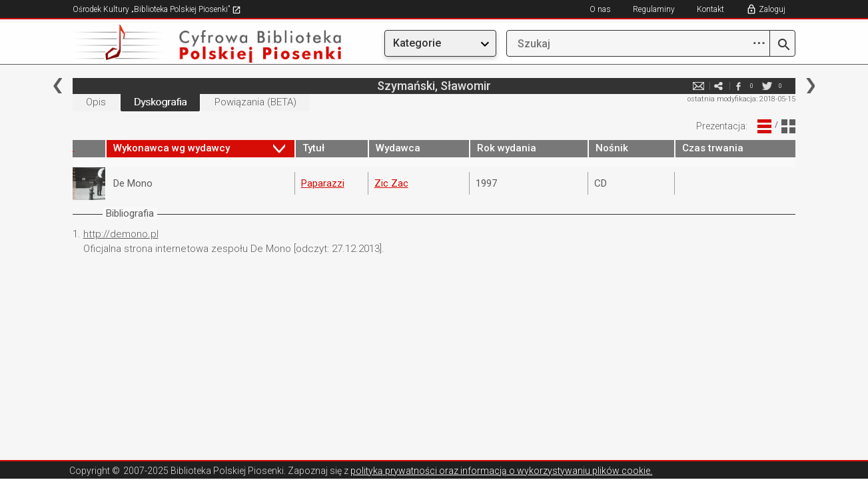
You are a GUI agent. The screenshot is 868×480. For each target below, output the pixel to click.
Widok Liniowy (764, 126)
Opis (96, 102)
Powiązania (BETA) (255, 102)
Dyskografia (160, 102)
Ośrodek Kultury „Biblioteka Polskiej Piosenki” (157, 9)
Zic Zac (391, 183)
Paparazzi (323, 183)
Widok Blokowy (788, 126)
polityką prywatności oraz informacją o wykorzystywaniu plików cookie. (501, 471)
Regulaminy (654, 9)
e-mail (698, 86)
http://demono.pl (121, 234)
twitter (767, 86)
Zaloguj (772, 9)
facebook (738, 86)
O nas (600, 9)
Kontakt (710, 9)
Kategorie (417, 43)
